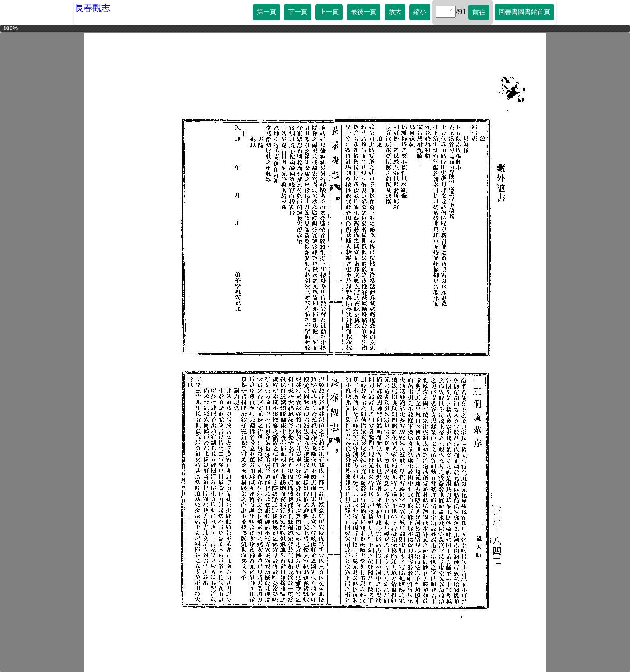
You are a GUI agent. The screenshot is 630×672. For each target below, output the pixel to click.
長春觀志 (92, 8)
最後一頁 (364, 12)
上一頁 (329, 12)
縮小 (420, 12)
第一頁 (266, 12)
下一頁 (298, 12)
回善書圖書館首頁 (524, 12)
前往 (479, 12)
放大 (395, 12)
